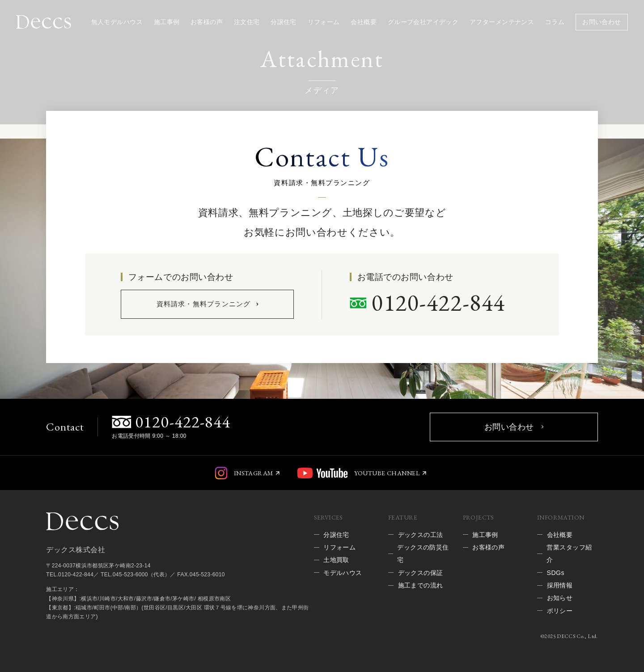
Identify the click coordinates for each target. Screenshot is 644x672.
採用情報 (560, 585)
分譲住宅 (284, 22)
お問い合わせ (602, 22)
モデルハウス (343, 573)
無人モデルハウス (117, 22)
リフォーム (324, 22)
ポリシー (560, 611)
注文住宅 (247, 22)
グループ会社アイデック (423, 22)
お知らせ (560, 598)
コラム (555, 22)
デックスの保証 (421, 573)
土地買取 (336, 560)
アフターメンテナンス (502, 22)
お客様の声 (207, 22)
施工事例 (167, 22)
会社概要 (364, 22)
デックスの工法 (421, 535)
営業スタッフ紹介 (569, 554)
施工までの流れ (421, 585)
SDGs (556, 573)
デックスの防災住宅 (423, 554)
